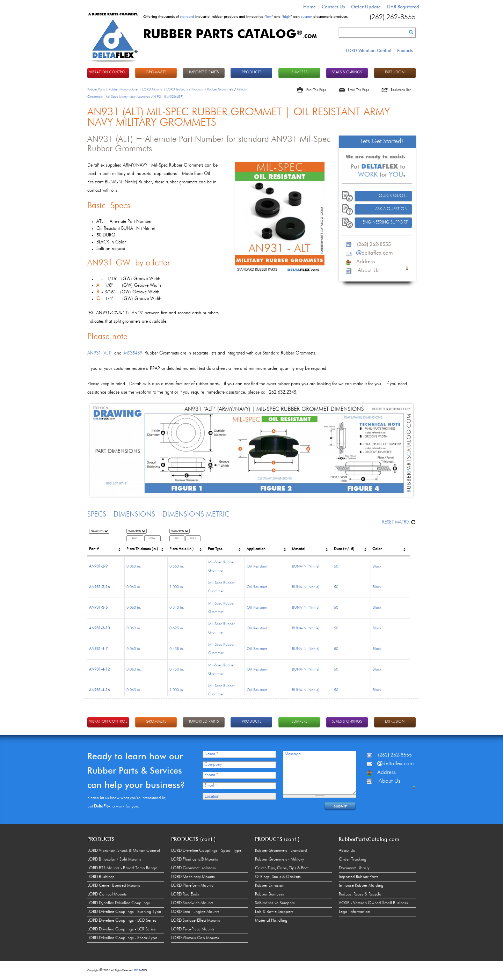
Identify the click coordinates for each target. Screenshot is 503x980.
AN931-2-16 (99, 587)
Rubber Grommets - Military (279, 860)
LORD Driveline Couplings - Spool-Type (206, 851)
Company (213, 765)
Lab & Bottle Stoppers (274, 912)
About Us (347, 851)
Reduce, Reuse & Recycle (360, 894)
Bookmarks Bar (401, 90)
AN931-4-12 (99, 670)
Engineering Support (385, 222)
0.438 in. (177, 649)
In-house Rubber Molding (361, 886)
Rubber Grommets (220, 89)
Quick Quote (393, 196)
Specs (97, 515)
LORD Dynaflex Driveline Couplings (119, 903)
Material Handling (271, 921)
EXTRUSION (395, 72)
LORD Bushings (101, 877)
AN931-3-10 (99, 628)
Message (293, 754)
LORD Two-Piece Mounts (193, 929)
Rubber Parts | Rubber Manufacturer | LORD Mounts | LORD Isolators (138, 89)
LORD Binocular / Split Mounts (114, 860)
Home (309, 7)
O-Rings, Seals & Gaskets (278, 877)
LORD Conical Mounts (107, 894)
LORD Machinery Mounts (193, 877)
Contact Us (333, 7)
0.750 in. (177, 670)
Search (411, 32)
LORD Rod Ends (185, 894)
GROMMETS (156, 72)
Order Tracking (353, 860)
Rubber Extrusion (270, 886)
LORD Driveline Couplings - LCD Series (122, 921)
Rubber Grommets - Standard (281, 851)
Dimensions (134, 515)
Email (211, 785)
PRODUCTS (251, 72)
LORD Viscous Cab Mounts (195, 938)
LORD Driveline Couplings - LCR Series (122, 929)
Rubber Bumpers (269, 894)
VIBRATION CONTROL (108, 72)
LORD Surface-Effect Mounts (196, 921)
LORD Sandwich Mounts (192, 903)
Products (405, 50)
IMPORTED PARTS (204, 72)
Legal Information (354, 912)
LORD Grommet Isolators (194, 868)
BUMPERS (299, 72)
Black (377, 567)
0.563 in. (177, 567)
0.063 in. (134, 567)
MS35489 (133, 353)
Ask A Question (391, 209)
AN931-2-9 (98, 567)
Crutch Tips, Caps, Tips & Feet (282, 868)
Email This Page (358, 90)
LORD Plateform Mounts (192, 886)
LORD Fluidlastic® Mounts (195, 860)
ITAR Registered (403, 7)
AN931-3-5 (98, 608)
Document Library (354, 868)
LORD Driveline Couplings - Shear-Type (122, 938)
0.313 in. (177, 608)
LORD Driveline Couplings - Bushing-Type (124, 912)
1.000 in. (177, 587)
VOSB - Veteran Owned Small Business (373, 903)
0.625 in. (177, 628)
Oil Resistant (257, 567)
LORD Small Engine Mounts (195, 912)
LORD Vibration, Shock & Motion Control (124, 851)
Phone (211, 775)
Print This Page (316, 90)
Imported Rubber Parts (359, 877)
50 (336, 567)
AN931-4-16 (99, 690)
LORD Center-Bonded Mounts (114, 886)
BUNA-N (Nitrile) (306, 567)
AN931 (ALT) (100, 353)
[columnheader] (106, 542)
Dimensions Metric (196, 515)
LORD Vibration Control (369, 50)
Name (211, 754)
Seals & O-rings (347, 72)
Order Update (366, 7)
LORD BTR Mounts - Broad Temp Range (122, 868)
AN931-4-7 (98, 649)
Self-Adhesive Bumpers (275, 903)
